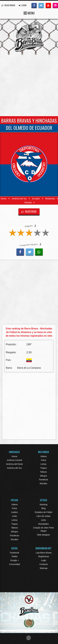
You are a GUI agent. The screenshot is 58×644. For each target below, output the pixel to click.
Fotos (44, 460)
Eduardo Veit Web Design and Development (29, 638)
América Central (14, 460)
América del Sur (19, 199)
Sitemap (44, 568)
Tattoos (44, 472)
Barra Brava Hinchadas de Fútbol (29, 37)
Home (4, 199)
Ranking (44, 505)
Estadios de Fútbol (43, 512)
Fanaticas (44, 480)
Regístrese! (29, 212)
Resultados (43, 524)
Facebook (14, 553)
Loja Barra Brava (44, 553)
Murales (43, 483)
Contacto (44, 564)
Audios (14, 512)
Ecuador (36, 199)
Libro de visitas (44, 516)
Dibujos (44, 476)
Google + (14, 560)
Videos (44, 456)
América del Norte (14, 464)
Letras (44, 464)
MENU (29, 13)
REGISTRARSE (8, 5)
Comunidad (15, 564)
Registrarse (44, 556)
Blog (43, 508)
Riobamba (50, 199)
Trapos (44, 468)
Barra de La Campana (29, 368)
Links (14, 516)
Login (44, 560)
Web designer (43, 535)
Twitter (14, 556)
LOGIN (22, 5)
